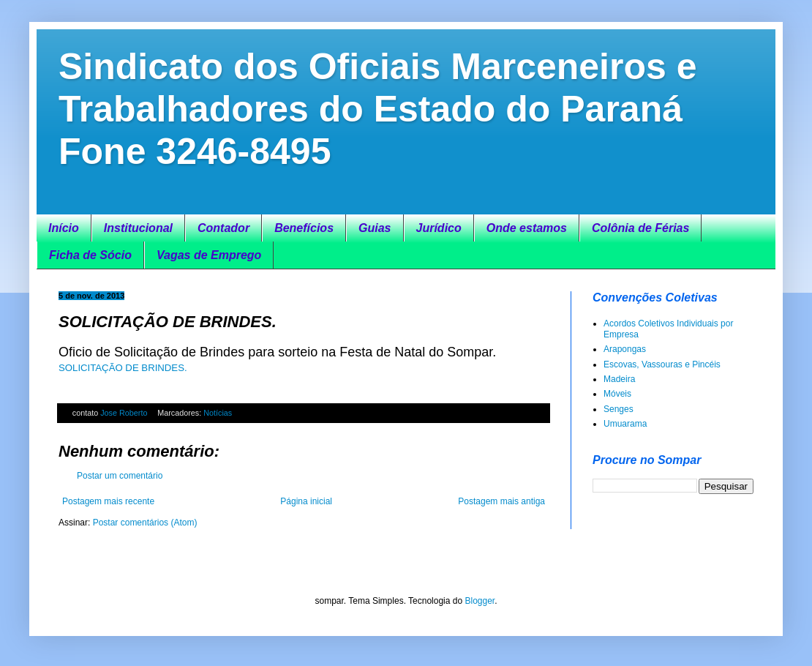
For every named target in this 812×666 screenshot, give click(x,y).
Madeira (619, 379)
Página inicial (306, 501)
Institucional (138, 228)
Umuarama (625, 424)
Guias (375, 228)
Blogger (480, 601)
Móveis (617, 394)
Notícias (218, 413)
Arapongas (625, 349)
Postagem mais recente (108, 501)
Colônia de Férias (640, 228)
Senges (619, 409)
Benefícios (304, 228)
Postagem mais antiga (501, 501)
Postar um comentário (120, 476)
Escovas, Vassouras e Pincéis (662, 364)
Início (64, 228)
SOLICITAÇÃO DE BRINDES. (123, 368)
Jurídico (439, 228)
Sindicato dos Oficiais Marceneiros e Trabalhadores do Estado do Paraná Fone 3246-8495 (378, 109)
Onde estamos (527, 228)
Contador (223, 228)
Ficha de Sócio (90, 255)
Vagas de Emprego (209, 255)
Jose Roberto (125, 413)
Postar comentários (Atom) (145, 523)
